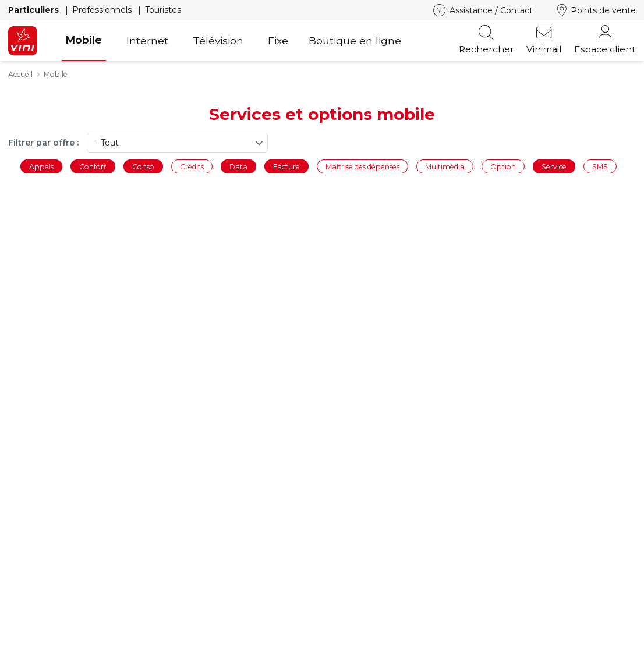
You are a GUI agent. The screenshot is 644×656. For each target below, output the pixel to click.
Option (503, 166)
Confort (93, 166)
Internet (147, 40)
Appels (41, 166)
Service (554, 166)
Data (238, 166)
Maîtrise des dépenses (362, 166)
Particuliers (35, 10)
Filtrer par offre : (43, 143)
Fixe (278, 40)
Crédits (192, 166)
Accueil (20, 74)
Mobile (84, 40)
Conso (143, 166)
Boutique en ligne (355, 40)
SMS (600, 166)
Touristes (163, 10)
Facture (286, 166)
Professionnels (103, 10)
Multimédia (445, 166)
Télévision (218, 40)
